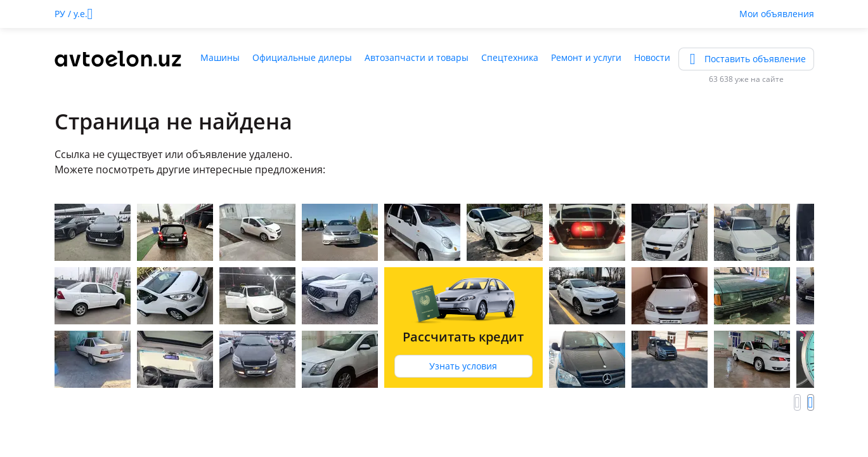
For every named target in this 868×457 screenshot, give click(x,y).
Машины (220, 57)
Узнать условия (463, 366)
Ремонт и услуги (586, 57)
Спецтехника (510, 57)
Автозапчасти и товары (417, 57)
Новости (652, 57)
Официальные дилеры (302, 57)
